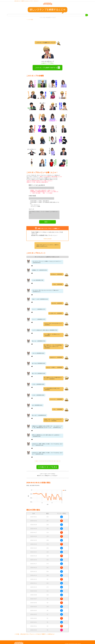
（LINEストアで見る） (47, 64)
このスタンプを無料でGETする (46, 69)
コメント (32, 208)
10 (55, 460)
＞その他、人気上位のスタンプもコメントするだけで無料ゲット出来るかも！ (35, 633)
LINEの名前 (32, 196)
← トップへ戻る (30, 21)
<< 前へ (37, 460)
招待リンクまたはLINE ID (37, 186)
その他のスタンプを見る (48, 465)
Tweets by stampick (48, 237)
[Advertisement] (48, 32)
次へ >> (58, 460)
